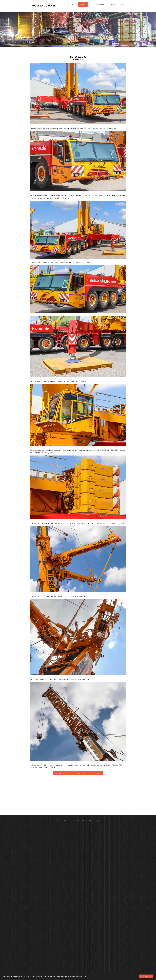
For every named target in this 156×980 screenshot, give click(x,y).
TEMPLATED (67, 821)
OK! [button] (146, 976)
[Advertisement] (90, 791)
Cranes (83, 4)
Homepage (71, 4)
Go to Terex (81, 773)
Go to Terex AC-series (64, 773)
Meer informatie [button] (82, 976)
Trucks (112, 4)
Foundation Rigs (97, 4)
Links (122, 4)
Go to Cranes (96, 773)
